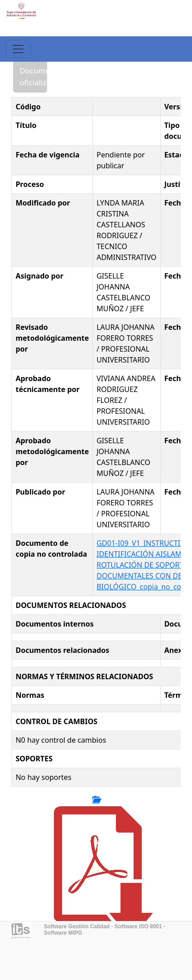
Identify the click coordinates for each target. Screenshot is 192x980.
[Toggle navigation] (18, 49)
